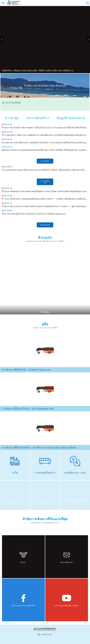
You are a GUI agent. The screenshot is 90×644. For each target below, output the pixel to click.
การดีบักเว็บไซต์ (46, 635)
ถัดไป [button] (88, 40)
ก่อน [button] (2, 40)
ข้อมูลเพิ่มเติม (45, 225)
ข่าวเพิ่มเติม (45, 161)
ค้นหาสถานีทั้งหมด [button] (87, 3)
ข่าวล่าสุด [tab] (12, 118)
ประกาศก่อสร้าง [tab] (38, 118)
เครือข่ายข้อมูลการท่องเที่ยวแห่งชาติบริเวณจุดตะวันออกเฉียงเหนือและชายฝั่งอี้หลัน (14, 3)
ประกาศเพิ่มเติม (45, 182)
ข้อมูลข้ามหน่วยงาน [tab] (71, 118)
